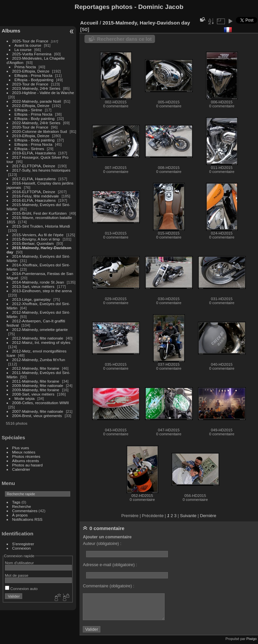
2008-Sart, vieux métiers (33, 394)
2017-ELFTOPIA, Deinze (34, 166)
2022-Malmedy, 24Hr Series (36, 123)
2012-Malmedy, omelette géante (40, 329)
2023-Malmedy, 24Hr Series (36, 88)
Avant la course (28, 45)
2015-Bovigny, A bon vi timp (36, 239)
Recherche (22, 506)
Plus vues (21, 448)
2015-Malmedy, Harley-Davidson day (146, 23)
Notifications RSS (27, 519)
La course (23, 50)
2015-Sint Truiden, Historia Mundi (41, 226)
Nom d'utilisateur (19, 563)
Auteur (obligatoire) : (102, 543)
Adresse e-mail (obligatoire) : (110, 565)
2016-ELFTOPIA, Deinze (34, 192)
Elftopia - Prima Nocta (33, 75)
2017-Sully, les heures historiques (41, 170)
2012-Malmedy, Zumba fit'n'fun (39, 360)
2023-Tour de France (30, 84)
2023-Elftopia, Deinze (31, 71)
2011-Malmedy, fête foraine (36, 381)
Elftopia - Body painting (35, 118)
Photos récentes (26, 456)
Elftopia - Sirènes (29, 149)
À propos (20, 515)
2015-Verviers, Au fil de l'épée (38, 235)
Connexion (22, 548)
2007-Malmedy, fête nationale (38, 411)
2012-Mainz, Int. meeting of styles (41, 342)
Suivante (188, 516)
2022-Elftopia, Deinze (31, 106)
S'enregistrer (23, 544)
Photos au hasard (27, 465)
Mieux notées (24, 452)
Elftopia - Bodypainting (34, 80)
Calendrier (21, 469)
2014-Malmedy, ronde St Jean (38, 282)
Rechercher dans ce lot (124, 39)
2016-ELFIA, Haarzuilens (34, 200)
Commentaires (25, 511)
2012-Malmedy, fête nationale (38, 338)
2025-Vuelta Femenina (32, 54)
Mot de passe (17, 575)
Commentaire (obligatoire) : (108, 586)
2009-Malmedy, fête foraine (36, 390)
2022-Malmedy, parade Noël (37, 101)
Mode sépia (25, 398)
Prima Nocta (25, 67)
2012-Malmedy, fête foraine (36, 368)
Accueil (89, 23)
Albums (11, 31)
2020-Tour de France (30, 127)
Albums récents (26, 461)
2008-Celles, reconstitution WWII (41, 403)
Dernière (208, 516)
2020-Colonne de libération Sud (40, 131)
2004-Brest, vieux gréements (37, 416)
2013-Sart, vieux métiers (34, 286)
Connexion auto (21, 589)
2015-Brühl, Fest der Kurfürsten (40, 213)
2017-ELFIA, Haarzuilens (35, 179)
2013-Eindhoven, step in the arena (42, 291)
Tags (16, 502)
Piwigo (252, 639)
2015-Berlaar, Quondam (33, 243)
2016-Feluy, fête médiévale (36, 196)
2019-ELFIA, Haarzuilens (34, 153)
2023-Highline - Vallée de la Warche (43, 93)
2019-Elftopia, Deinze (31, 136)
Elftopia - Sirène (28, 110)
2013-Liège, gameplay (31, 299)
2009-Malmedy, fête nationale (38, 385)
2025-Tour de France (30, 41)
